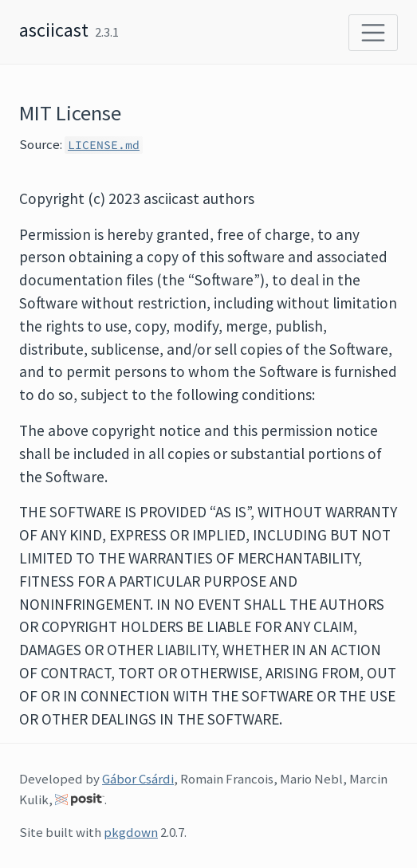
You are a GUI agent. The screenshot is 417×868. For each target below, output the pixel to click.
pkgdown (131, 832)
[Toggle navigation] (373, 33)
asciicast (54, 30)
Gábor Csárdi (138, 779)
